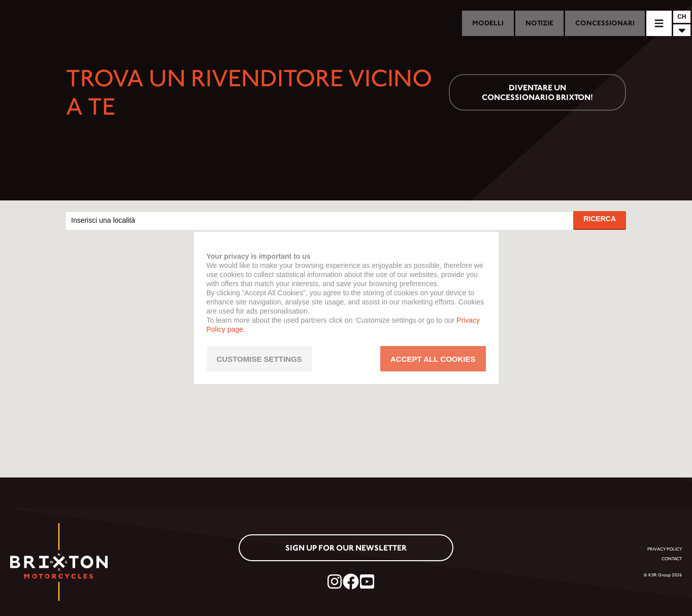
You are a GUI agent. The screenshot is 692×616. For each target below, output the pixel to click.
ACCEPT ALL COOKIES (433, 359)
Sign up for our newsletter (346, 548)
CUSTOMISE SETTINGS (259, 359)
